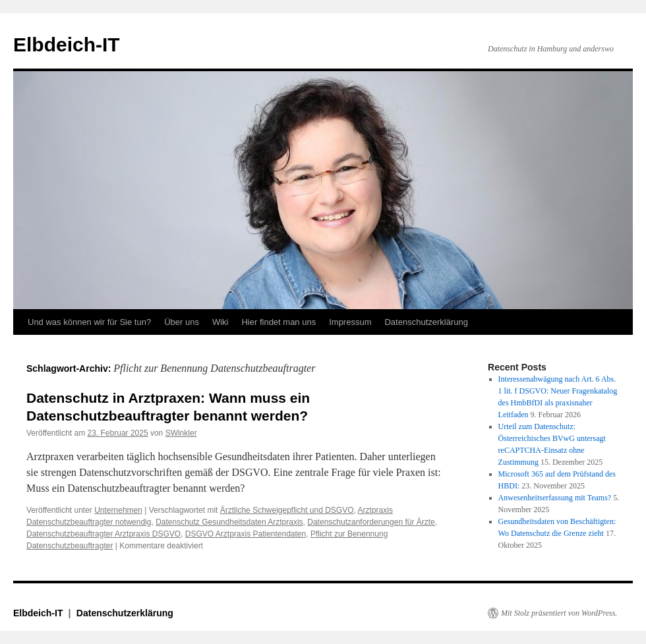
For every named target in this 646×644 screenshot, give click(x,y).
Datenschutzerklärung (426, 322)
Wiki (220, 322)
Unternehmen (118, 510)
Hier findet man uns (279, 322)
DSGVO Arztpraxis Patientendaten (246, 534)
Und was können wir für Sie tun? (89, 322)
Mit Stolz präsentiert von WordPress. (559, 613)
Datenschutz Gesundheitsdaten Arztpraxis (229, 522)
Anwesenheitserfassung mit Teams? (555, 498)
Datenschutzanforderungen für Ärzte (371, 522)
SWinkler (181, 433)
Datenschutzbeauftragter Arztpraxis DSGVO (103, 534)
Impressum (350, 322)
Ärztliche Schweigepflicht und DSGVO (287, 510)
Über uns (182, 322)
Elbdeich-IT (67, 44)
